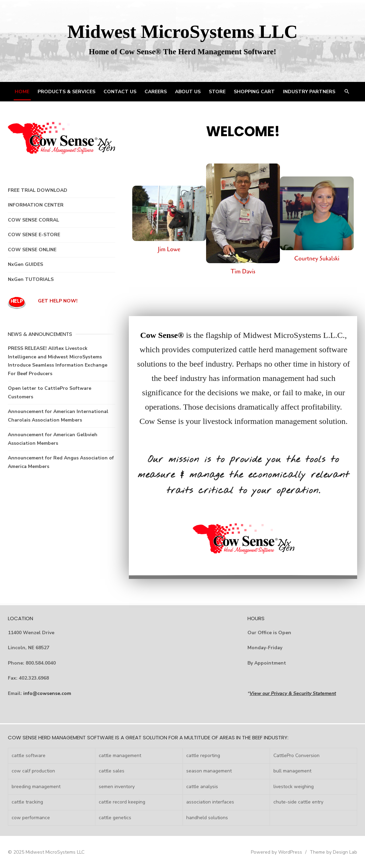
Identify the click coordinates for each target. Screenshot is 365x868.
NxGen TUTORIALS (31, 279)
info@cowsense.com (47, 693)
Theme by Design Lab (333, 852)
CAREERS (156, 92)
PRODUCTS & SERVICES (66, 92)
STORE (217, 92)
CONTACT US (120, 92)
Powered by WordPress (276, 852)
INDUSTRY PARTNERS (309, 92)
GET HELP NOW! (58, 301)
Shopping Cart (254, 92)
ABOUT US (188, 92)
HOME (22, 92)
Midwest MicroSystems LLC (182, 32)
